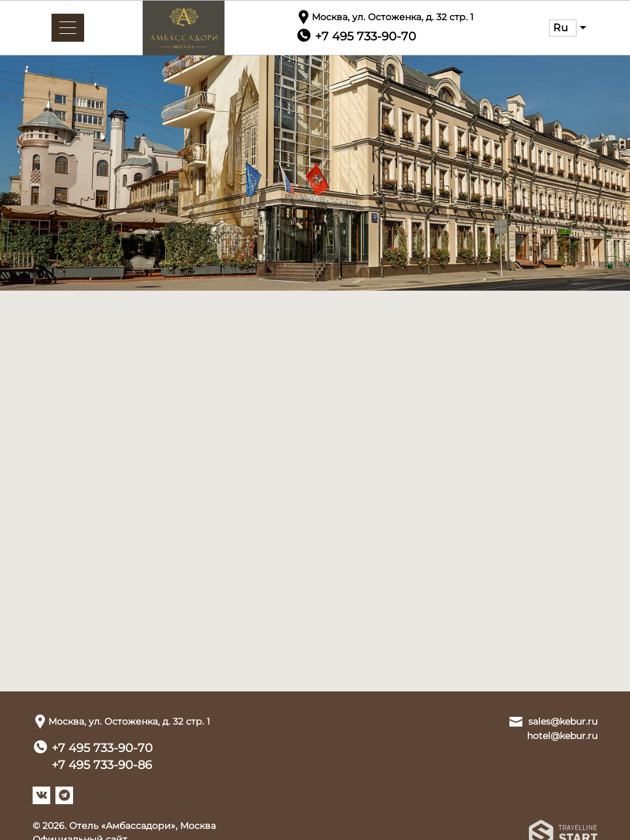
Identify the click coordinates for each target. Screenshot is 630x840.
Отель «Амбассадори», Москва (142, 826)
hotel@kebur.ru (562, 736)
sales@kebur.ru (563, 721)
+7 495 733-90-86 (102, 765)
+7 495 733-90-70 (102, 748)
